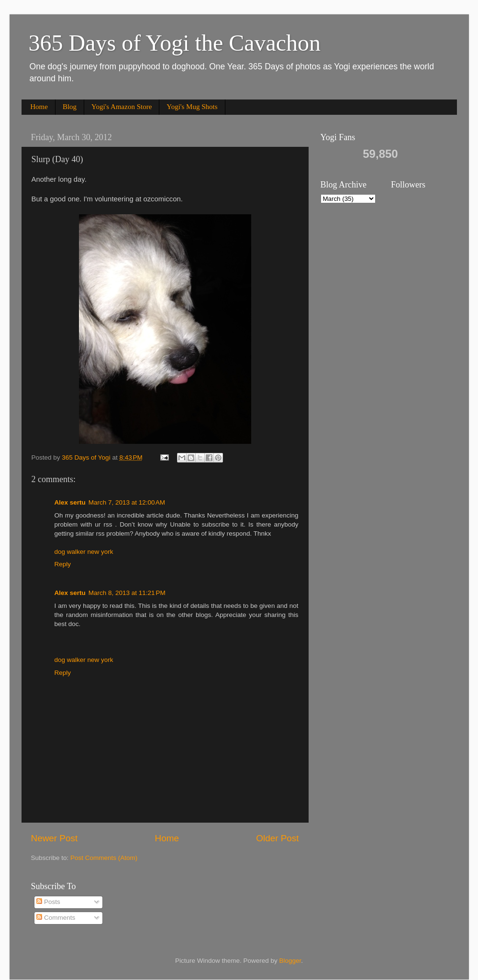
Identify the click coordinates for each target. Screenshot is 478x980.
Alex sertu (70, 502)
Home (39, 107)
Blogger (290, 961)
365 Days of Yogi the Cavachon (175, 43)
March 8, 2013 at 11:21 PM (127, 593)
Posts (48, 902)
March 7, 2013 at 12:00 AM (127, 502)
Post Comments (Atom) (104, 858)
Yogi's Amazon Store (122, 107)
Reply (63, 564)
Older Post (277, 838)
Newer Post (55, 838)
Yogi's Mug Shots (192, 107)
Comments (56, 918)
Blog (70, 107)
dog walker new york (84, 552)
